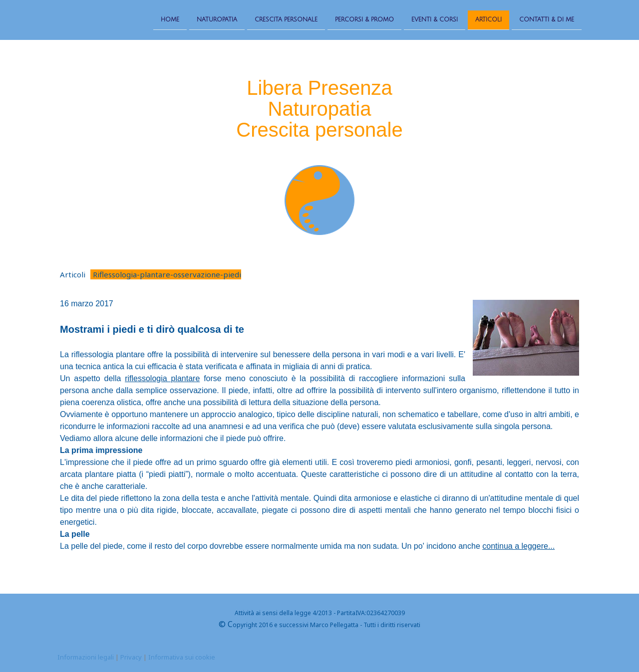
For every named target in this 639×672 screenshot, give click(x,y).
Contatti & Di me (547, 19)
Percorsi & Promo (364, 19)
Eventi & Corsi (435, 19)
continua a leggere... (518, 546)
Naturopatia (217, 19)
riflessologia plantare (162, 378)
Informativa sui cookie (182, 657)
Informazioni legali (86, 657)
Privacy (131, 657)
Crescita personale (286, 19)
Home (170, 19)
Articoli (488, 19)
